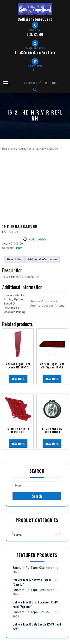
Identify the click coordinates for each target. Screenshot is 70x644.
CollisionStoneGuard (35, 19)
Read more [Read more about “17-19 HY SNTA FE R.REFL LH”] (18, 443)
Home (6, 149)
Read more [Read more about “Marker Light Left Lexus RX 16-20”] (18, 379)
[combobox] (37, 533)
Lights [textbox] (36, 535)
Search (37, 496)
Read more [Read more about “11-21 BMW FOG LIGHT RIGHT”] (52, 443)
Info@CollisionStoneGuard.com (35, 52)
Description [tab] (15, 259)
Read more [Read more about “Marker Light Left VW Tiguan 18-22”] (52, 379)
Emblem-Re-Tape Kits (29, 568)
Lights (23, 149)
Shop (14, 149)
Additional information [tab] (42, 259)
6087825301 (35, 34)
